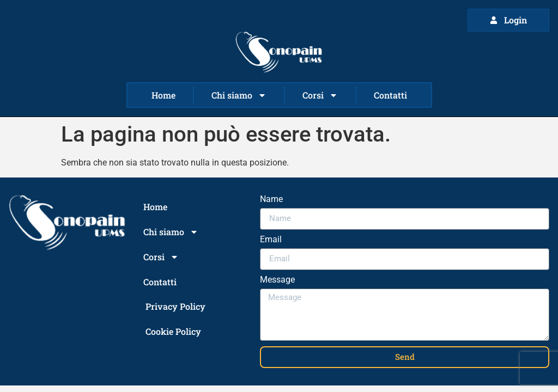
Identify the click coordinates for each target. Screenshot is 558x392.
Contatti (390, 95)
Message (277, 280)
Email (271, 240)
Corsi (320, 95)
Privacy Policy (175, 306)
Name (271, 200)
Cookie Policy (173, 331)
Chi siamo (239, 95)
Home (163, 95)
